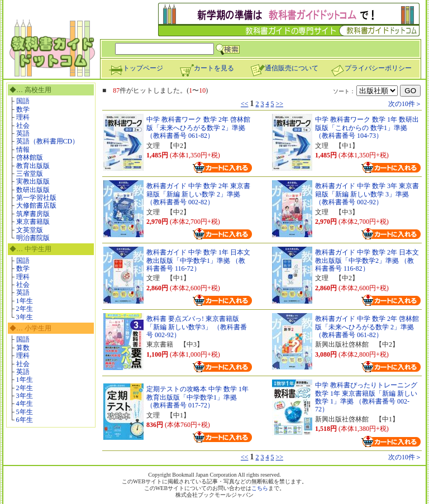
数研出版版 (33, 190)
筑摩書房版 (33, 214)
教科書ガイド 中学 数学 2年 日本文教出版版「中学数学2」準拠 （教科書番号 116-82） (367, 260)
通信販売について (284, 68)
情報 (23, 150)
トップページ (136, 68)
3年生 (25, 317)
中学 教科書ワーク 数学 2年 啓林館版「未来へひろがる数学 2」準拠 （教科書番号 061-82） (198, 128)
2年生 (25, 309)
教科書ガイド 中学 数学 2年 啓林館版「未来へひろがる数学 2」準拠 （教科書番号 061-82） (367, 327)
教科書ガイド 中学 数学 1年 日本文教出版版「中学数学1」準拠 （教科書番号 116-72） (198, 260)
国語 (23, 101)
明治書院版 (33, 238)
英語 (23, 133)
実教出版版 (33, 181)
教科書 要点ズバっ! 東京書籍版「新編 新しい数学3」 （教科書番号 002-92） (197, 327)
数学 (23, 109)
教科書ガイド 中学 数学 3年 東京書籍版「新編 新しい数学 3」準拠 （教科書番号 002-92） (367, 194)
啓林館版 (30, 157)
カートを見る (207, 68)
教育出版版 (33, 166)
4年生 (25, 404)
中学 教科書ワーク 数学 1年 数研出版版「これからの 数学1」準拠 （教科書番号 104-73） (367, 128)
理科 (23, 117)
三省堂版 (30, 174)
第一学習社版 (36, 198)
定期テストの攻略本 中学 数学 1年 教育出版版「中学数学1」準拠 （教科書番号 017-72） (197, 397)
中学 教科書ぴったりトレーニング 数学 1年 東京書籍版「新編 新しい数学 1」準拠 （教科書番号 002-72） (366, 397)
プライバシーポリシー (371, 68)
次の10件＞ (405, 104)
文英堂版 (30, 230)
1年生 (25, 301)
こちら (260, 488)
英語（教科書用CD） (48, 141)
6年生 (25, 420)
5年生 (25, 412)
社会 (23, 126)
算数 (23, 348)
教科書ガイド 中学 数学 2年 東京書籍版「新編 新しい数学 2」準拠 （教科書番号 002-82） (198, 194)
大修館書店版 (36, 205)
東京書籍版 (33, 222)
